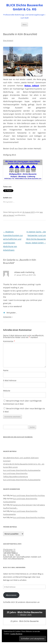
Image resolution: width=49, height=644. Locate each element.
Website (7, 391)
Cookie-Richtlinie (16, 634)
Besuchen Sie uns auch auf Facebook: (18, 437)
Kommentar (9, 341)
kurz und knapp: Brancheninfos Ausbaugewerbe (22, 470)
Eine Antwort (8, 40)
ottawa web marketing (24, 272)
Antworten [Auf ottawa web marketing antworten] (7, 317)
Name (6, 370)
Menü (25, 24)
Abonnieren (11, 595)
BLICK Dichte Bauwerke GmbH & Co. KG (25, 7)
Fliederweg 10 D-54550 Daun (9, 550)
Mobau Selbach (32, 86)
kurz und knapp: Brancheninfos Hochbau (29, 495)
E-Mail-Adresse (10, 380)
